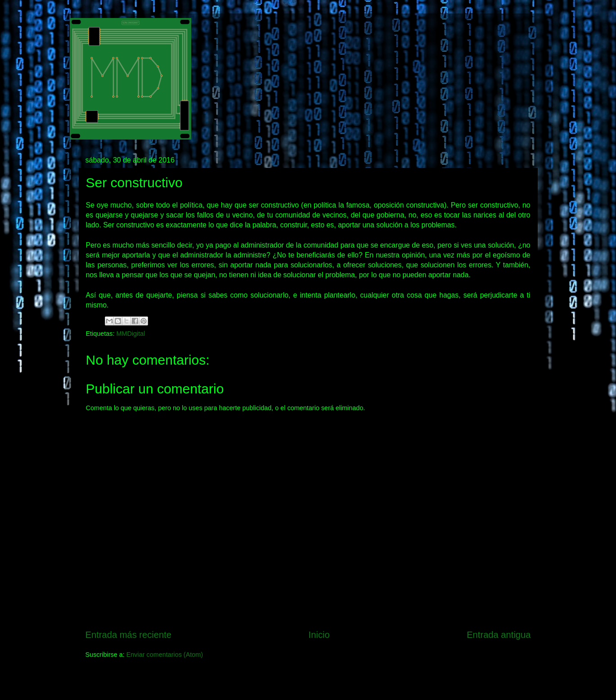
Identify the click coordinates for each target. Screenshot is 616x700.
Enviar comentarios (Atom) (165, 655)
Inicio (319, 635)
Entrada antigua (499, 635)
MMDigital (131, 334)
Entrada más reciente (129, 635)
